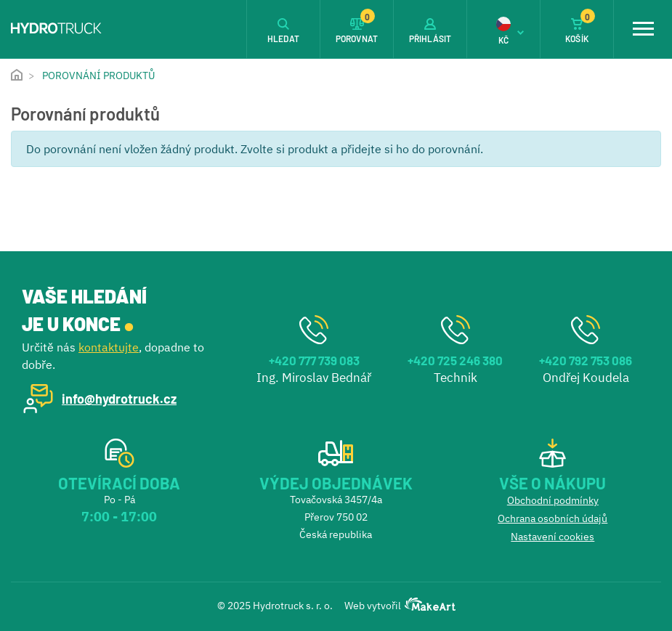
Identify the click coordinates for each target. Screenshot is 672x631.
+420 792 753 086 (586, 360)
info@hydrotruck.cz (119, 399)
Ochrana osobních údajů (552, 518)
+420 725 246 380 (455, 360)
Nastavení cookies (552, 537)
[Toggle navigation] (643, 29)
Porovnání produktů (98, 76)
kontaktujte (109, 347)
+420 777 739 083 (314, 360)
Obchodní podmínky (553, 500)
